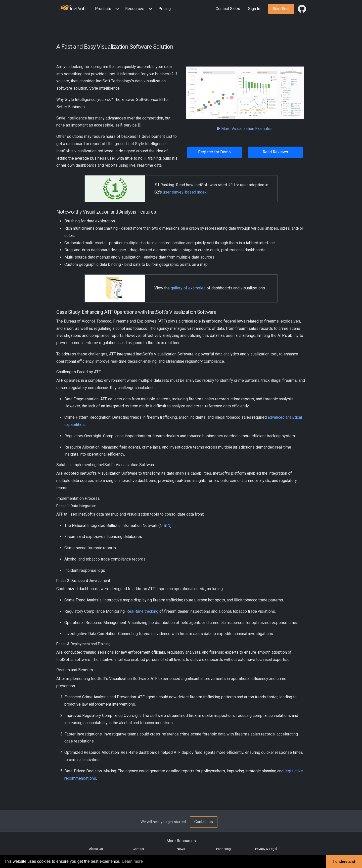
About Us (96, 849)
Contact (138, 849)
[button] (108, 9)
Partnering (223, 849)
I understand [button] (344, 861)
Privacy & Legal (266, 849)
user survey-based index (185, 192)
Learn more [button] (132, 861)
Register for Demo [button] (214, 152)
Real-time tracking (142, 611)
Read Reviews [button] (275, 152)
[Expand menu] (116, 9)
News (181, 849)
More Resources (181, 841)
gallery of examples (188, 288)
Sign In (254, 9)
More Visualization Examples (245, 129)
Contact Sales (228, 9)
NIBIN (165, 525)
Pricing (165, 9)
